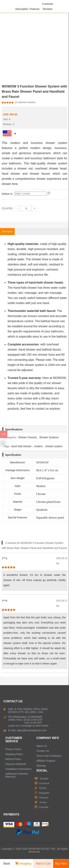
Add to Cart (43, 864)
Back (6, 864)
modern (38, 446)
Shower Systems (49, 437)
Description (22, 9)
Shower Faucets (28, 437)
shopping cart (23, 865)
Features (34, 9)
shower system (54, 446)
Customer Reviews (48, 6)
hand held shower (21, 446)
